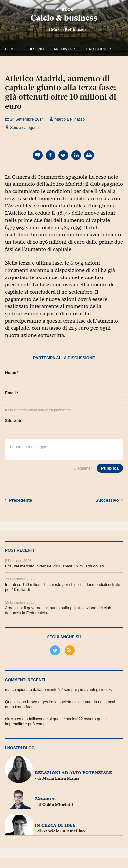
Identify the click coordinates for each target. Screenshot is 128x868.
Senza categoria (24, 128)
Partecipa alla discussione (64, 358)
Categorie (97, 49)
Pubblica (110, 468)
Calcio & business (64, 18)
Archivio (62, 49)
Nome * (12, 373)
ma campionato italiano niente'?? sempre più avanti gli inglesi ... (61, 690)
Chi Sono (35, 49)
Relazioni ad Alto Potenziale (73, 772)
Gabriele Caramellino (64, 831)
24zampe (45, 798)
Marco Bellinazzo (68, 30)
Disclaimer (83, 468)
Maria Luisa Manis (61, 778)
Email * (12, 393)
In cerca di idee (55, 825)
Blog (64, 9)
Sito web (13, 421)
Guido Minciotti (58, 805)
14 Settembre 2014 (24, 119)
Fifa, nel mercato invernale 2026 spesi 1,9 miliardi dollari (54, 566)
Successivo (109, 500)
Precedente (18, 500)
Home (10, 49)
